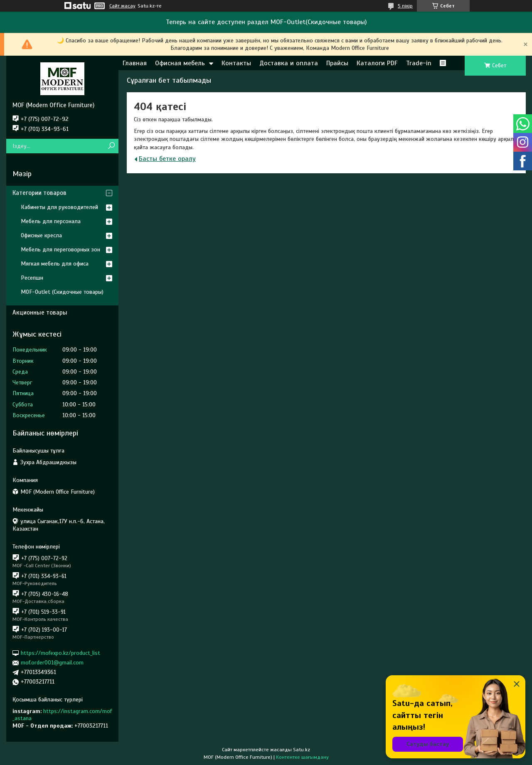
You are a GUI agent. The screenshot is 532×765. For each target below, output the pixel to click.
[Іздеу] (111, 146)
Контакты (236, 63)
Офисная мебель (180, 63)
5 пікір (405, 6)
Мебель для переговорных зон (60, 250)
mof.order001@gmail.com (52, 663)
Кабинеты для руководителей (59, 207)
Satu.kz (302, 750)
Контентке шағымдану (302, 757)
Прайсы (337, 63)
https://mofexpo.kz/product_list (60, 653)
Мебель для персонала (51, 221)
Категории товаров (39, 193)
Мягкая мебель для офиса (55, 264)
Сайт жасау (122, 6)
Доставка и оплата (289, 63)
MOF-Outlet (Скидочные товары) (62, 292)
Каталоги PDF (377, 63)
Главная (135, 63)
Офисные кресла (41, 235)
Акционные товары (40, 312)
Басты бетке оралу (167, 159)
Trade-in (419, 63)
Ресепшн (32, 278)
